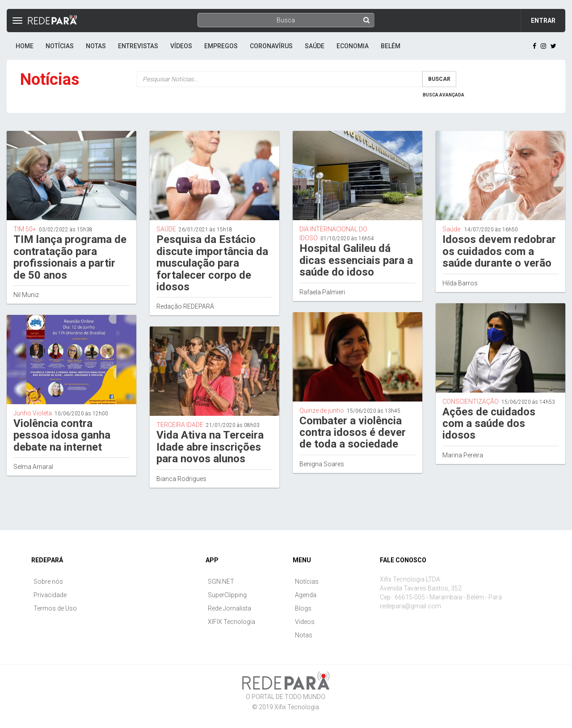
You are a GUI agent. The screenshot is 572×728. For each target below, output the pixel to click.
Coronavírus (271, 46)
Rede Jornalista (229, 608)
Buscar (439, 79)
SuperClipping (227, 595)
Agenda (306, 595)
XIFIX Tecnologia (231, 622)
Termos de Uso (55, 608)
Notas (96, 46)
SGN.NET (221, 582)
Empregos (221, 46)
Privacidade (50, 595)
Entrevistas (138, 46)
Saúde (315, 46)
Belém (391, 46)
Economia (353, 46)
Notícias (60, 46)
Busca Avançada (444, 95)
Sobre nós (48, 582)
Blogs (303, 608)
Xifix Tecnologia (297, 707)
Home (25, 46)
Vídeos (181, 46)
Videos (305, 622)
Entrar (543, 21)
